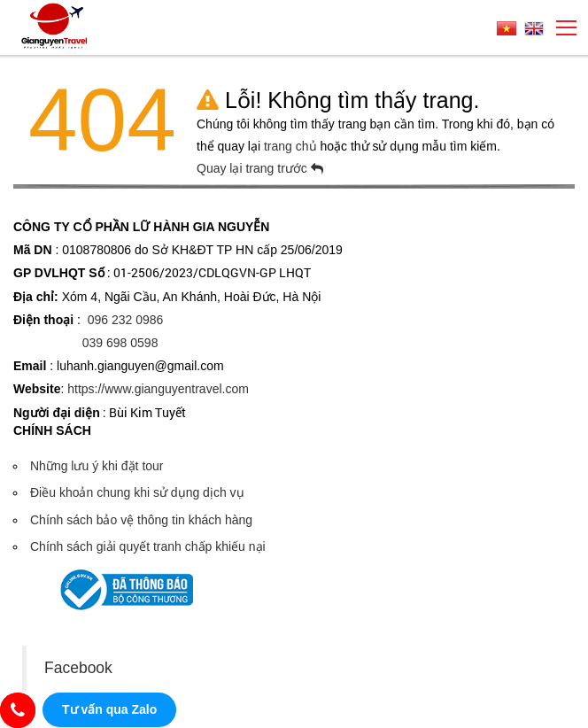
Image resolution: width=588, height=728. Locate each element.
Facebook (78, 668)
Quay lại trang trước (260, 168)
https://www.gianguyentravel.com (158, 389)
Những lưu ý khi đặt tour (97, 466)
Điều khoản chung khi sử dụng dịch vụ (137, 492)
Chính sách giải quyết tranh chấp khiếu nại (148, 546)
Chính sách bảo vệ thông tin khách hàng (141, 520)
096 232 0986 (126, 320)
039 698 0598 (120, 343)
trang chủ (292, 146)
